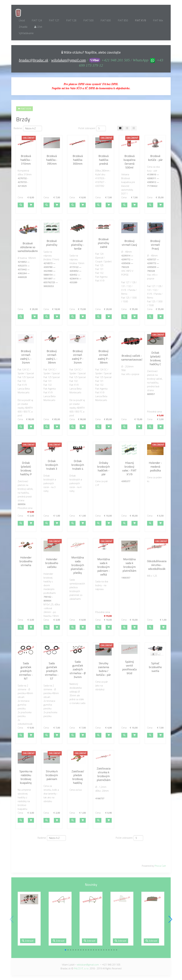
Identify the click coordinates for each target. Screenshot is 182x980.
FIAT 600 (106, 20)
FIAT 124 (37, 20)
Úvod (22, 20)
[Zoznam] (134, 128)
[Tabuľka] (120, 128)
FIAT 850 (123, 20)
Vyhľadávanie (26, 33)
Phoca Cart (160, 866)
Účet (38, 27)
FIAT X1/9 (140, 20)
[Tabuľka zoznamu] (127, 128)
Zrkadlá (23, 27)
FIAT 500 (88, 20)
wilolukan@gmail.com (68, 60)
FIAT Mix (158, 20)
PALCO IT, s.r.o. (81, 968)
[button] (21, 205)
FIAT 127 (54, 20)
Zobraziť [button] (28, 941)
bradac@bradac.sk (33, 60)
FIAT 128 (71, 20)
